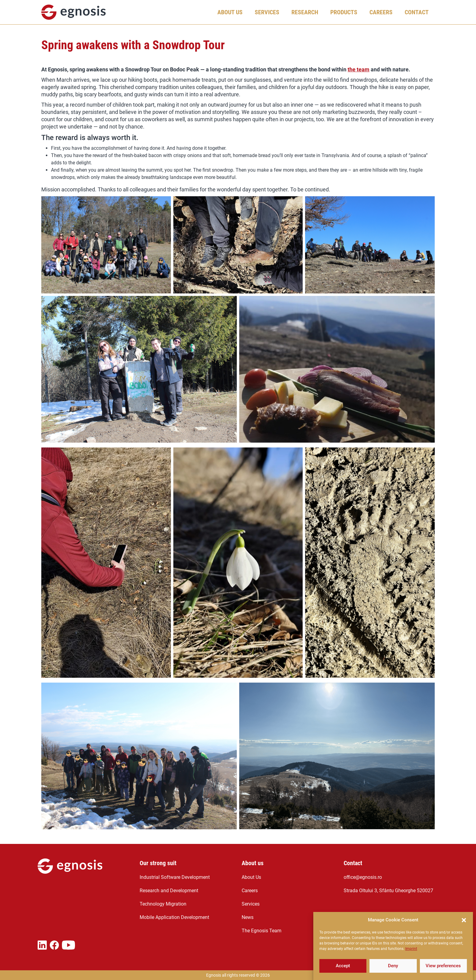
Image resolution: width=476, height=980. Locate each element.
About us (253, 863)
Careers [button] (381, 12)
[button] (464, 932)
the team (359, 69)
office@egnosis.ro (363, 877)
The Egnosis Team (262, 931)
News (248, 917)
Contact (417, 12)
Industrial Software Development (175, 877)
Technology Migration (163, 904)
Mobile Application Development (174, 917)
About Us (251, 877)
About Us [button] (230, 12)
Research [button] (305, 12)
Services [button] (267, 12)
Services (251, 904)
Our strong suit (158, 863)
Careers (250, 891)
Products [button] (344, 12)
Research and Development (169, 891)
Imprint (411, 960)
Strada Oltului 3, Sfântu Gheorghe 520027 (388, 891)
